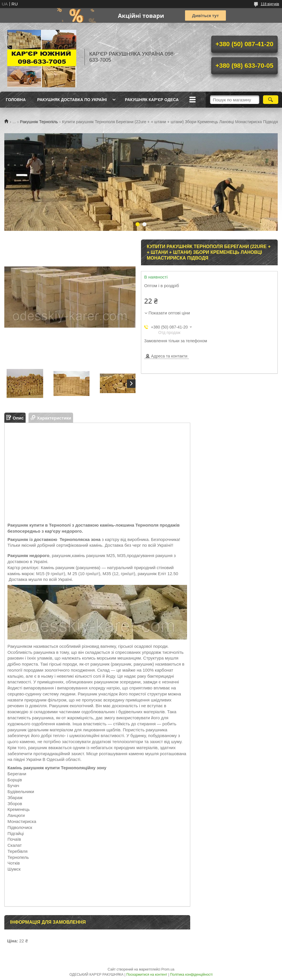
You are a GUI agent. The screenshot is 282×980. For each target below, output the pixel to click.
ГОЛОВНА (16, 100)
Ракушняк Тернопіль (39, 122)
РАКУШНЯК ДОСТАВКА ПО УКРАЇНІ (72, 100)
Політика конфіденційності (191, 975)
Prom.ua (168, 969)
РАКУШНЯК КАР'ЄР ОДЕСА (152, 100)
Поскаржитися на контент (147, 975)
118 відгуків (270, 4)
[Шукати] (271, 100)
